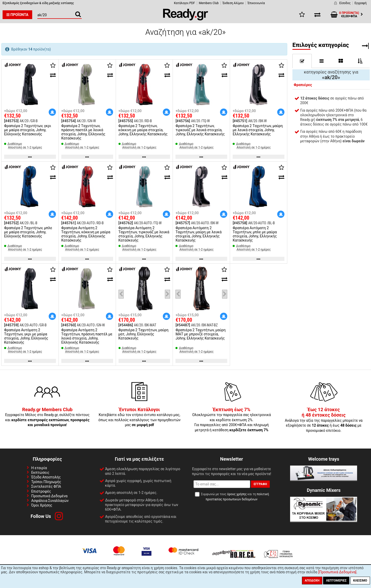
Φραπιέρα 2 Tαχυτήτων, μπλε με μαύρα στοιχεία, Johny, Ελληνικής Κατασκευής (28, 232)
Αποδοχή (312, 581)
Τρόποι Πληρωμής (46, 482)
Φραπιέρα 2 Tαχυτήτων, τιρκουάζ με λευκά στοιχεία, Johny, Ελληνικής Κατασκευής (200, 130)
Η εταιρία (39, 468)
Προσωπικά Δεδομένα (49, 496)
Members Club (209, 3)
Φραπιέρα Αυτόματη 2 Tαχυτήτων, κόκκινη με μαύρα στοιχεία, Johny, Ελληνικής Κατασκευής (86, 234)
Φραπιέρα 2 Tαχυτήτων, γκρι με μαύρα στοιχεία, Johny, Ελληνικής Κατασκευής (28, 130)
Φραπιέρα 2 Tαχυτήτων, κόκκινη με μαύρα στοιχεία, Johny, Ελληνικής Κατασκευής (143, 130)
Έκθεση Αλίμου (233, 3)
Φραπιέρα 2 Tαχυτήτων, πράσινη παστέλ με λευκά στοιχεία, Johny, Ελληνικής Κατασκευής (83, 132)
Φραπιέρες (303, 85)
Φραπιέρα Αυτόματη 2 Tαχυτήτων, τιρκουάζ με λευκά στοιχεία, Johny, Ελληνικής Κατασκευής (144, 234)
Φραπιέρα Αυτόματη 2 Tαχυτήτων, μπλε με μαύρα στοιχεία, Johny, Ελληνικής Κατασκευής (255, 234)
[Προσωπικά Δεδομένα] (337, 572)
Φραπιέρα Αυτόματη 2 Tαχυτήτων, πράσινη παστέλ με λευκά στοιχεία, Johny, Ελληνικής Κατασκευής (87, 336)
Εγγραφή (361, 3)
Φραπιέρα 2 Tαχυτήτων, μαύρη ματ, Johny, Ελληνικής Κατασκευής (144, 334)
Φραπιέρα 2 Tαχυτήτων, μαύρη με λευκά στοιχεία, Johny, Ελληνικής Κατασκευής (258, 130)
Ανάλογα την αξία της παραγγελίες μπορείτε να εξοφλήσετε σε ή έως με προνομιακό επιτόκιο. (324, 420)
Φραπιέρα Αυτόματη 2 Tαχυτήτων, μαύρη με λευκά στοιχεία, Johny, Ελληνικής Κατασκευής (198, 234)
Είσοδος (345, 3)
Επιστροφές (41, 491)
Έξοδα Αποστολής (46, 477)
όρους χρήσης (237, 494)
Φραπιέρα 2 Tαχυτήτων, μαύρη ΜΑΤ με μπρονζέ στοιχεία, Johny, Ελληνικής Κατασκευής (200, 334)
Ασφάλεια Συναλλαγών (50, 501)
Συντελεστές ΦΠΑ (46, 486)
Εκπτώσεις (40, 473)
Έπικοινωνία (256, 3)
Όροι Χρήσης (42, 505)
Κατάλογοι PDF (184, 3)
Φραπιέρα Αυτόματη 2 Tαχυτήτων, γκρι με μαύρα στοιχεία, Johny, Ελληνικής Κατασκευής (26, 336)
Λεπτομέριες (336, 581)
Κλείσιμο (360, 581)
